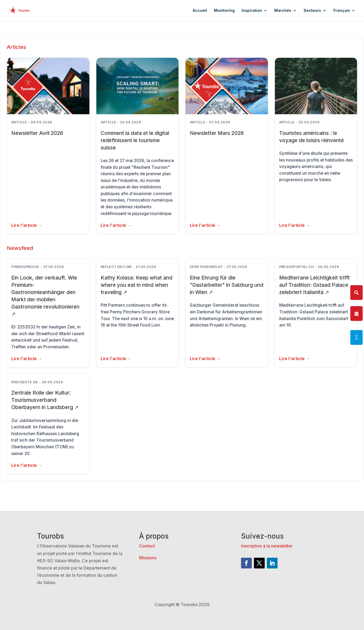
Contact (147, 546)
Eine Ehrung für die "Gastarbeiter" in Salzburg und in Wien (227, 285)
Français (342, 11)
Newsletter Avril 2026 (37, 133)
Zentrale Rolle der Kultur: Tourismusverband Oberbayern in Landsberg (45, 400)
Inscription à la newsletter (267, 546)
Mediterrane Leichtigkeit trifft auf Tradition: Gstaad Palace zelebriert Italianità (314, 285)
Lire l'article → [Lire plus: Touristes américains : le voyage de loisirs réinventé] (295, 225)
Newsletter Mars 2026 (217, 133)
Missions (148, 558)
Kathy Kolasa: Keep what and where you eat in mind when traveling (136, 285)
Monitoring (224, 11)
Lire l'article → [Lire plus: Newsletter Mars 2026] (205, 225)
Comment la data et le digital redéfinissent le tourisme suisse (135, 140)
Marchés (283, 11)
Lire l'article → (27, 359)
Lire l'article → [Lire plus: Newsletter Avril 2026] (27, 225)
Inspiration (252, 11)
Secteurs (312, 11)
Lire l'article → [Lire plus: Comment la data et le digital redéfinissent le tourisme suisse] (116, 225)
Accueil (200, 11)
